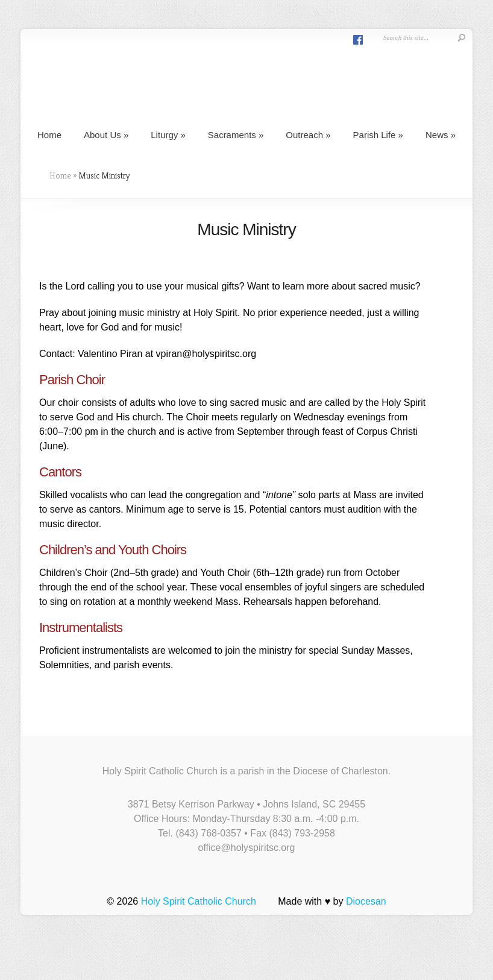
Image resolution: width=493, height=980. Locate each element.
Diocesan (366, 901)
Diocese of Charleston (340, 771)
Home (49, 135)
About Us (106, 135)
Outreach (308, 135)
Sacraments (236, 135)
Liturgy (168, 135)
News (441, 135)
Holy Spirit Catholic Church (199, 901)
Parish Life (378, 135)
